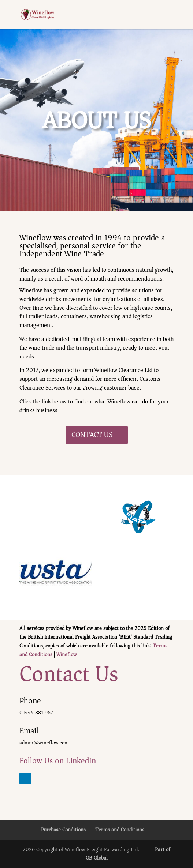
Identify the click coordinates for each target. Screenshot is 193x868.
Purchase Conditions (63, 830)
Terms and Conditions (120, 830)
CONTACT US (92, 435)
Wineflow (67, 655)
